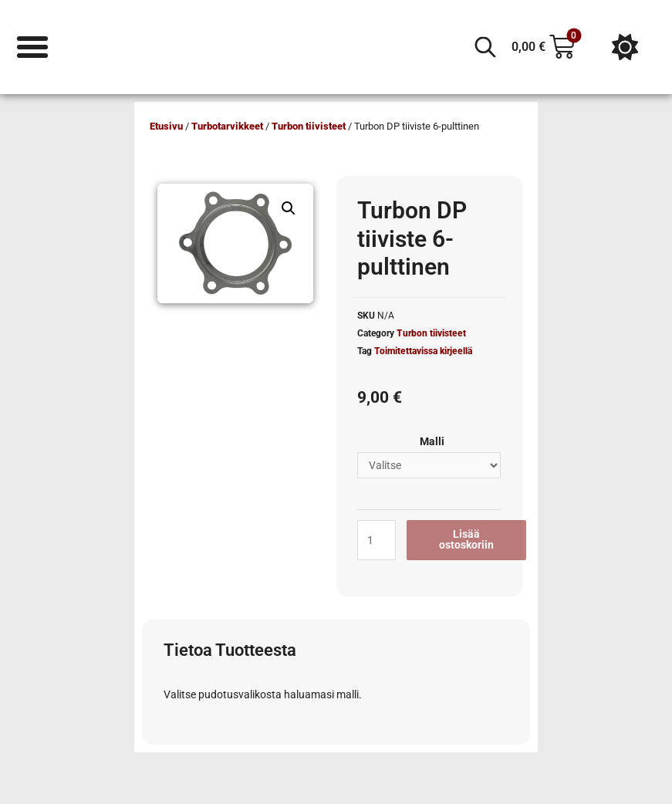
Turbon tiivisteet (309, 126)
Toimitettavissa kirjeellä (423, 351)
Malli (432, 441)
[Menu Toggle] (32, 47)
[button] (289, 208)
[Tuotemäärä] (377, 540)
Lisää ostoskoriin (466, 539)
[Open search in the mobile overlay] (485, 47)
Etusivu (166, 126)
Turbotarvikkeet (227, 126)
